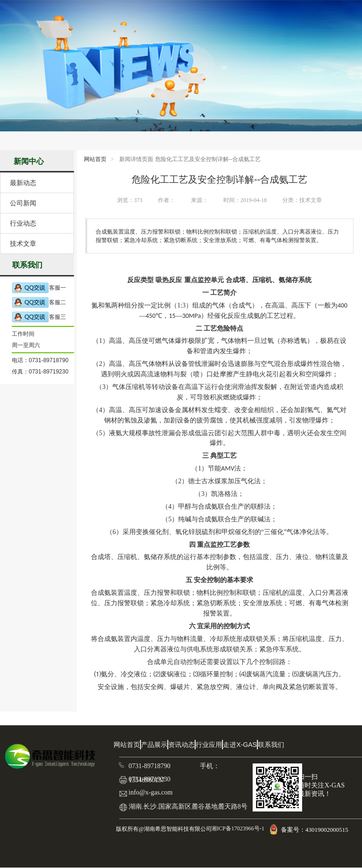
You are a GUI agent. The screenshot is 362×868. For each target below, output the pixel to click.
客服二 (39, 303)
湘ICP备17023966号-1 (237, 828)
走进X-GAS (240, 745)
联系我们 (271, 745)
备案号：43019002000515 (315, 830)
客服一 (39, 288)
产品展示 (154, 745)
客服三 (39, 317)
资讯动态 (181, 745)
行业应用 (209, 745)
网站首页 (95, 159)
